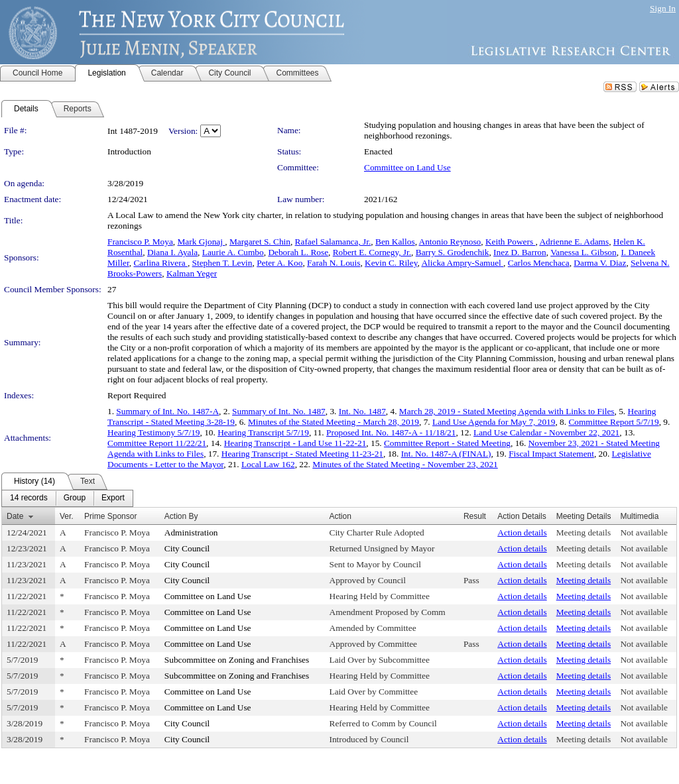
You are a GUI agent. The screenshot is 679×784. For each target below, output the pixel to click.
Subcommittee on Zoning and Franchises (237, 660)
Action (340, 516)
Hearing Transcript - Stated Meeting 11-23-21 (302, 454)
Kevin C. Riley (391, 263)
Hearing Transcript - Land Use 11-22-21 (295, 443)
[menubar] (67, 498)
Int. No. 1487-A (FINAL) (446, 454)
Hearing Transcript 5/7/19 (263, 432)
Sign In (663, 8)
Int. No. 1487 (362, 411)
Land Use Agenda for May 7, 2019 (494, 422)
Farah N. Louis (334, 263)
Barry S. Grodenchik (453, 252)
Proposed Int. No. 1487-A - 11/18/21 (391, 432)
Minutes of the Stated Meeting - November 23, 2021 (405, 464)
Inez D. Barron (520, 252)
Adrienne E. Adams (574, 242)
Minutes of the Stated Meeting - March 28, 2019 (334, 422)
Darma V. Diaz (600, 263)
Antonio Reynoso (450, 242)
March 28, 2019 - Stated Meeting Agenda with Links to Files (507, 411)
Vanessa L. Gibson (584, 252)
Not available (644, 532)
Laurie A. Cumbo (233, 252)
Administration (191, 532)
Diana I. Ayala (172, 252)
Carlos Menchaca (539, 263)
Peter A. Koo (279, 263)
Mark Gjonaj (202, 242)
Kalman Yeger (192, 273)
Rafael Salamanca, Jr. (333, 242)
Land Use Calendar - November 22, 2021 (546, 432)
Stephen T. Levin (222, 263)
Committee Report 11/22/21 (157, 443)
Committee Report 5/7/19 (613, 422)
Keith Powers (511, 242)
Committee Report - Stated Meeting (447, 443)
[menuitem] (29, 498)
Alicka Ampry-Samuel (462, 263)
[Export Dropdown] (113, 498)
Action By (181, 516)
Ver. (67, 516)
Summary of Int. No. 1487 (279, 411)
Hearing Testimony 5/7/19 (154, 432)
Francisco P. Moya (140, 242)
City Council (187, 548)
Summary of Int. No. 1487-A (167, 411)
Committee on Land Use (407, 167)
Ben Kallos (395, 242)
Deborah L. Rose (298, 252)
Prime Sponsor (110, 516)
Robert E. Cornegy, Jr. (372, 252)
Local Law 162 (268, 464)
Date (15, 516)
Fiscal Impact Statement (551, 454)
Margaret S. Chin (260, 242)
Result (475, 516)
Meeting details (584, 532)
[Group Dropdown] (75, 498)
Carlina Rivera (160, 263)
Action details (522, 532)
